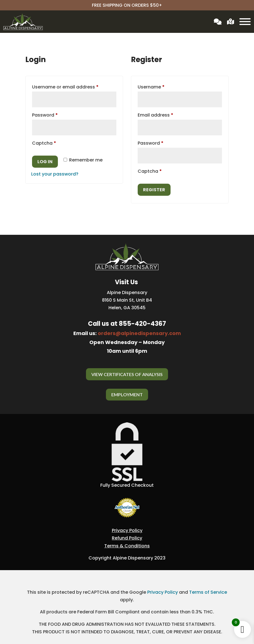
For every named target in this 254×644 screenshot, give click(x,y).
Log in (45, 162)
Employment (127, 394)
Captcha (44, 143)
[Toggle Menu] (245, 22)
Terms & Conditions (127, 546)
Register (154, 190)
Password (55, 114)
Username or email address (74, 86)
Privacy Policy (127, 530)
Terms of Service (208, 592)
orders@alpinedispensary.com (139, 333)
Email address (165, 114)
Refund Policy (127, 538)
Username (161, 86)
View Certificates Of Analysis (127, 374)
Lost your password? (55, 174)
